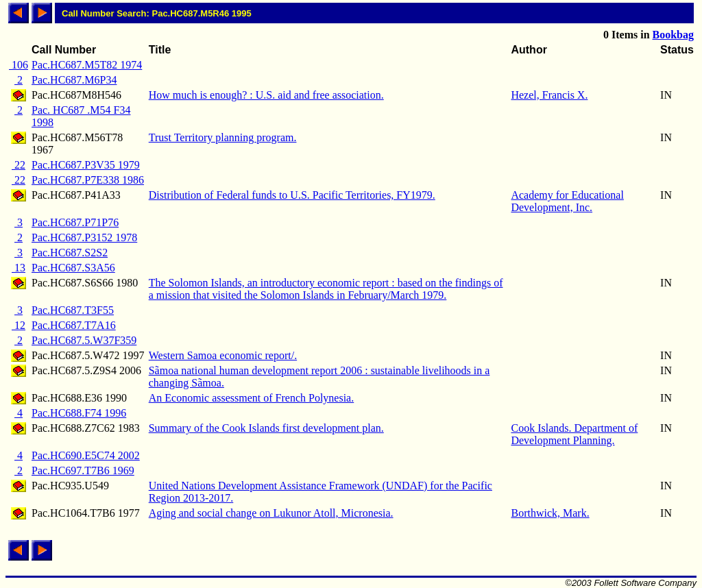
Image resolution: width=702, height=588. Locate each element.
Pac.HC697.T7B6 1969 (83, 470)
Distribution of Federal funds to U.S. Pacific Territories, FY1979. (292, 195)
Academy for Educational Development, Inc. (567, 201)
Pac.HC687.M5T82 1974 (87, 65)
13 (19, 268)
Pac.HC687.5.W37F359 (84, 340)
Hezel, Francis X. (549, 95)
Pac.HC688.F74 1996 (79, 413)
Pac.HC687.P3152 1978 (84, 237)
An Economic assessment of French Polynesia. (252, 398)
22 (19, 165)
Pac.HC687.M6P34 (74, 80)
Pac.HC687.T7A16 (74, 325)
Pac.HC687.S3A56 (73, 268)
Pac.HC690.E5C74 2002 (86, 455)
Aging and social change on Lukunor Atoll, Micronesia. (271, 513)
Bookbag (673, 35)
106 (19, 65)
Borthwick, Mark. (550, 513)
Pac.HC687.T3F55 (73, 310)
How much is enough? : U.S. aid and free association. (266, 95)
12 (19, 325)
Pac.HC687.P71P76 (75, 222)
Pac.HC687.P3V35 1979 (86, 165)
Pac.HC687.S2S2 (70, 253)
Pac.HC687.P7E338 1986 (88, 180)
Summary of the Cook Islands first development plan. (266, 428)
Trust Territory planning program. (223, 137)
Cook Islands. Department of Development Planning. (574, 434)
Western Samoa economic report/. (223, 355)
